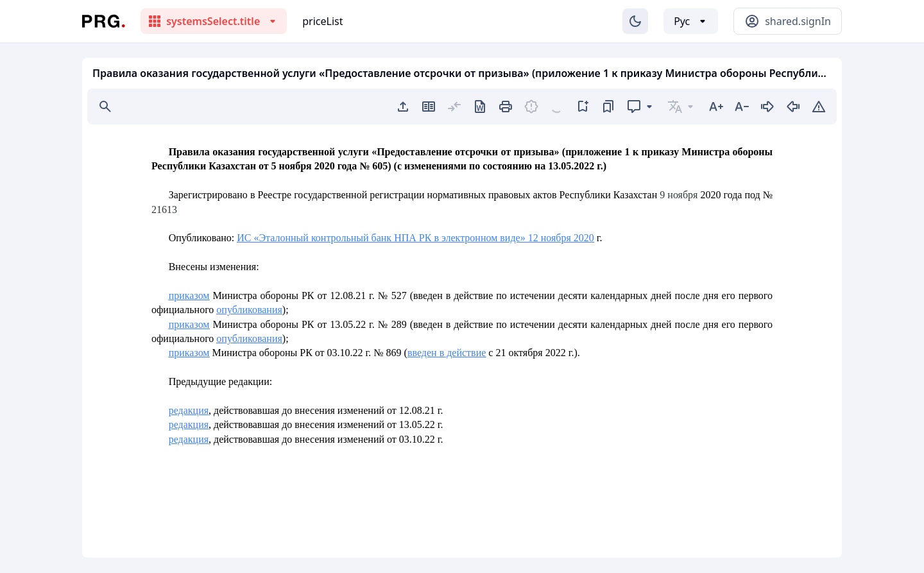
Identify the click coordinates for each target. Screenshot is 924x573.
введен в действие (447, 353)
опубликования (249, 310)
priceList (322, 21)
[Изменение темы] (635, 21)
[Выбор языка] (691, 21)
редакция (189, 410)
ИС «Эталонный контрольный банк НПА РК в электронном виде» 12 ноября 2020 (415, 238)
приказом (189, 295)
